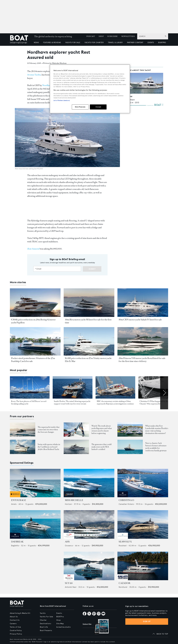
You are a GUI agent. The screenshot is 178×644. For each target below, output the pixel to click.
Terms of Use (15, 627)
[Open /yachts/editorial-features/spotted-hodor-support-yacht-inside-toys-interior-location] (72, 387)
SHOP (101, 36)
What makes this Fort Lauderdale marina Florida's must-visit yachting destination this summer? (157, 430)
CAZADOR (124, 583)
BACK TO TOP (162, 634)
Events (59, 613)
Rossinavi (123, 546)
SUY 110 (69, 583)
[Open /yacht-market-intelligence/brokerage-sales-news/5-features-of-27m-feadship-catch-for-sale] (35, 341)
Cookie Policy (16, 631)
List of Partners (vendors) (61, 100)
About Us (14, 617)
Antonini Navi (71, 587)
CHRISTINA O (126, 500)
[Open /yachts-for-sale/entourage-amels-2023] (35, 483)
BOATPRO (162, 43)
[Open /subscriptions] (99, 627)
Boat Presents (46, 631)
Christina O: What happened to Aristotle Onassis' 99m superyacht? (156, 402)
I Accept (98, 107)
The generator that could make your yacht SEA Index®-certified (101, 447)
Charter (43, 620)
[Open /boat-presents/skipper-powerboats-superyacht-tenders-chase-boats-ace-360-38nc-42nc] (23, 430)
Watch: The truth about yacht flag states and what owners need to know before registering (102, 430)
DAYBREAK (17, 542)
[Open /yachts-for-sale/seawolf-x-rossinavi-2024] (143, 524)
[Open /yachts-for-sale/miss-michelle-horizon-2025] (89, 483)
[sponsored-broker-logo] (15, 497)
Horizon (68, 504)
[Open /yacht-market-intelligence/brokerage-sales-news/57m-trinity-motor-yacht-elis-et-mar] (89, 341)
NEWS (36, 43)
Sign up (147, 621)
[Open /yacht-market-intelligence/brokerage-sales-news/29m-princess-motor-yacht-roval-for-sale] (143, 341)
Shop (59, 620)
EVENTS (151, 43)
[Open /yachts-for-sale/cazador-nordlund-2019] (143, 566)
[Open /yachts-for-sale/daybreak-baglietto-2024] (35, 524)
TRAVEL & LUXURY (115, 43)
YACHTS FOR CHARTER (94, 43)
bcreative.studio (64, 627)
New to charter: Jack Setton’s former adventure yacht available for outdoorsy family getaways (156, 447)
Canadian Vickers (126, 504)
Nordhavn (47, 85)
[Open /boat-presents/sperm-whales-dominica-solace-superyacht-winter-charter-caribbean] (23, 447)
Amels (14, 504)
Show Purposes (80, 107)
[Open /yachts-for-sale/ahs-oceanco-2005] (89, 524)
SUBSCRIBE (112, 36)
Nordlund (123, 587)
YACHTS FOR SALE (73, 43)
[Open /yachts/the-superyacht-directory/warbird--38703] (145, 83)
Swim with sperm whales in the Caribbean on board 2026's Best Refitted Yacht (49, 447)
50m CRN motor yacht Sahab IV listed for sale (140, 320)
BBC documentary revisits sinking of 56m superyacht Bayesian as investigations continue (115, 402)
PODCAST (91, 36)
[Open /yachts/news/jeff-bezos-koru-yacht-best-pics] (30, 387)
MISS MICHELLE (74, 500)
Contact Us (15, 620)
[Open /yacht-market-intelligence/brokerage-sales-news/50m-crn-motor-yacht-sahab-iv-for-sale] (143, 303)
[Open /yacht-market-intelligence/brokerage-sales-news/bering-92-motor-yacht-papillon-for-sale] (35, 303)
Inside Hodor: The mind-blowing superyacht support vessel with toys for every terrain (72, 402)
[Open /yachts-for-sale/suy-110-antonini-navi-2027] (89, 566)
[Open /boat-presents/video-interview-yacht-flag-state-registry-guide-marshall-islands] (76, 430)
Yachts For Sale (46, 617)
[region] (90, 89)
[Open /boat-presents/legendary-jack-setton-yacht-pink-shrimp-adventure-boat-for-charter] (130, 447)
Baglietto (15, 546)
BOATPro (60, 617)
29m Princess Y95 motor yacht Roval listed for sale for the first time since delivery (142, 360)
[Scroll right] (164, 393)
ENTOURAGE (19, 500)
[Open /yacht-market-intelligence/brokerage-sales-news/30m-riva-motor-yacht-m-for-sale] (89, 303)
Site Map (60, 624)
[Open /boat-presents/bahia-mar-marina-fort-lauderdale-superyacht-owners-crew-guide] (130, 430)
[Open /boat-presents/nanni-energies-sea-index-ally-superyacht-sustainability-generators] (76, 447)
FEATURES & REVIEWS (52, 43)
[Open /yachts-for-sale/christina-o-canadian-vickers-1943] (143, 483)
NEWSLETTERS (128, 36)
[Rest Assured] (33, 249)
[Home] (21, 40)
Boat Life (44, 627)
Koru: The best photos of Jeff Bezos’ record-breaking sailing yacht (29, 402)
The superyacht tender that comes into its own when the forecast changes (49, 430)
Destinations (45, 624)
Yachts (43, 613)
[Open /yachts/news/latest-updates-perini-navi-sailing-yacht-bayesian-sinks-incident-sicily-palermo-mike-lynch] (115, 387)
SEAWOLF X (125, 542)
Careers (13, 624)
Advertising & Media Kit (20, 613)
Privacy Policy (16, 634)
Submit (92, 269)
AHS (67, 542)
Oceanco (69, 546)
